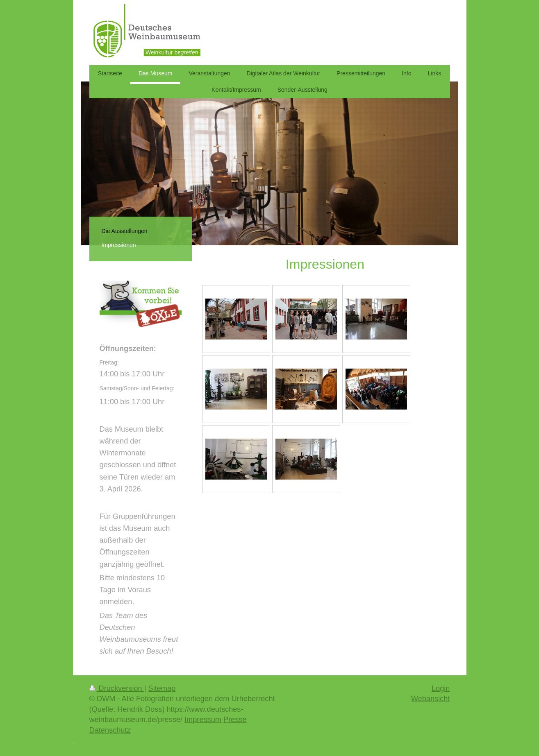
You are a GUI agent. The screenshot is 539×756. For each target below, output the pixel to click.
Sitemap (162, 688)
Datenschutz (110, 730)
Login (441, 688)
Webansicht (431, 699)
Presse (235, 720)
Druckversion (117, 688)
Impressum (203, 720)
